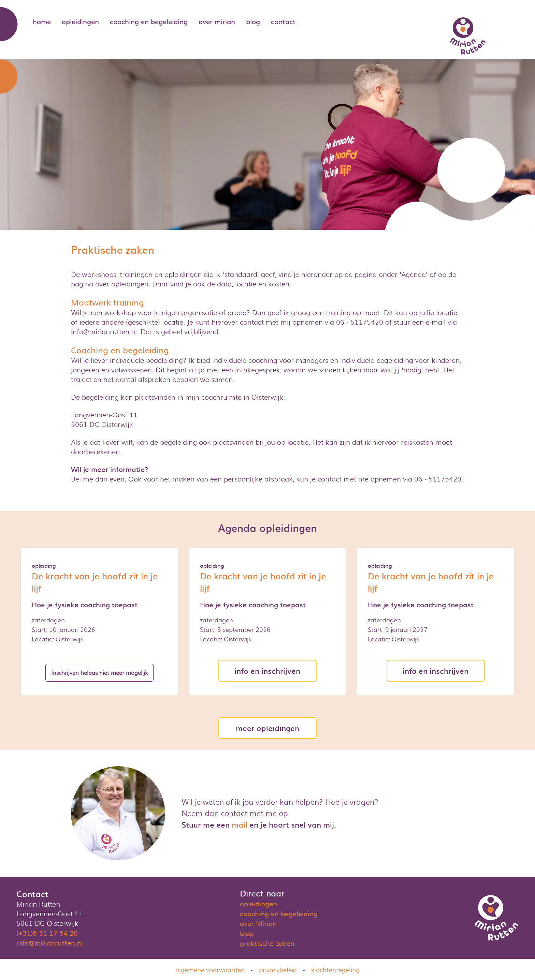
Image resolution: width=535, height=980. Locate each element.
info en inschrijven (267, 671)
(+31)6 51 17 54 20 (47, 933)
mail (240, 824)
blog (253, 21)
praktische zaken (267, 943)
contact (283, 21)
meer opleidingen (267, 728)
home (42, 21)
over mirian (217, 21)
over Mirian (258, 923)
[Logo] (468, 36)
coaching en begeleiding (149, 21)
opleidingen (80, 21)
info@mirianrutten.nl (49, 942)
